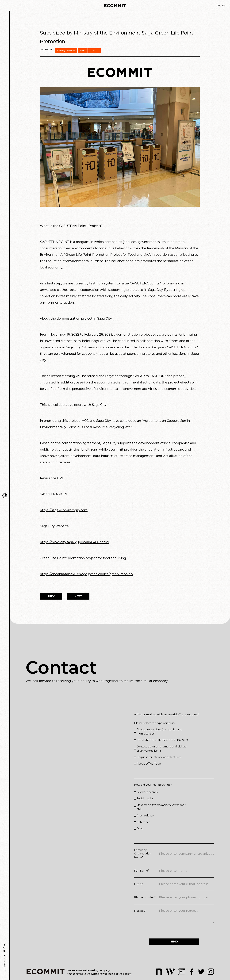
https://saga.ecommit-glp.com (64, 510)
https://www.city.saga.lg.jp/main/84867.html (75, 542)
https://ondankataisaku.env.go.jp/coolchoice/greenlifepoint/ (87, 574)
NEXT (78, 596)
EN (224, 6)
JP (218, 6)
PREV (51, 596)
